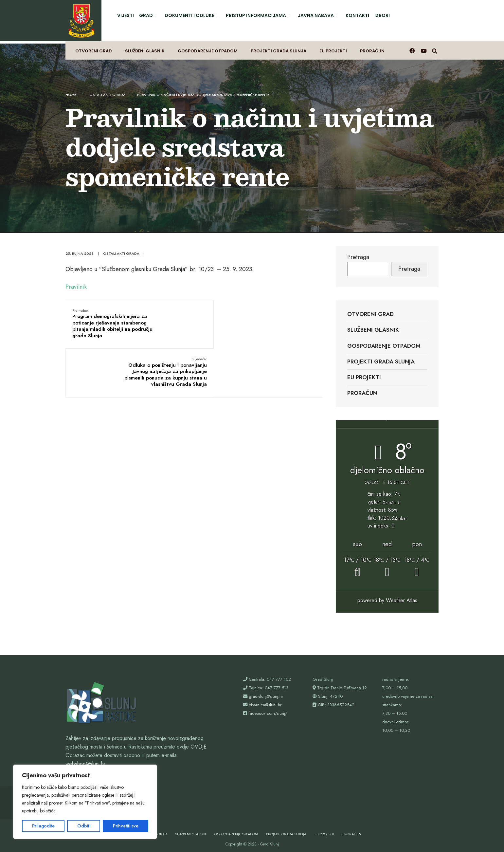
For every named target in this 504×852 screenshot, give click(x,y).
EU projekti (333, 48)
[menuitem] (149, 14)
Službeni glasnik (145, 48)
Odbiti (84, 826)
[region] (85, 802)
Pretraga (358, 251)
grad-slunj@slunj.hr (266, 691)
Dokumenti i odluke (189, 15)
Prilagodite (43, 826)
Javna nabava (316, 15)
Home (71, 89)
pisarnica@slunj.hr (265, 700)
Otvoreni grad (94, 48)
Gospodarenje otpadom (208, 48)
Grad (146, 15)
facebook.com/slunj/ (268, 708)
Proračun (372, 48)
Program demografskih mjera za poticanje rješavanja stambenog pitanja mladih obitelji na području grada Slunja (107, 322)
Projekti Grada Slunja (279, 48)
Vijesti (126, 15)
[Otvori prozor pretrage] (436, 48)
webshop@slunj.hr (85, 759)
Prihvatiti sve (126, 826)
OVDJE (198, 741)
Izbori (382, 15)
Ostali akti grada (108, 89)
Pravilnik (76, 282)
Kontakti (357, 15)
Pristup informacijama (256, 15)
